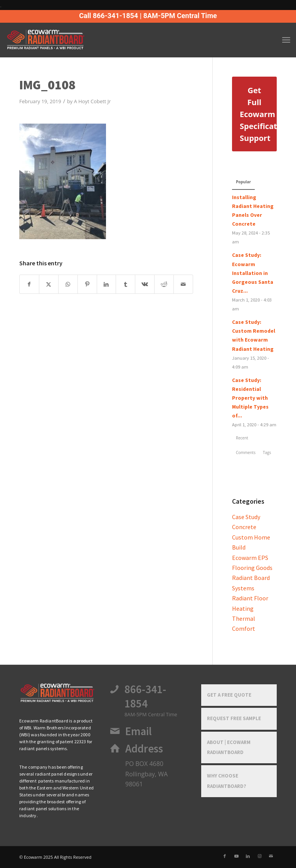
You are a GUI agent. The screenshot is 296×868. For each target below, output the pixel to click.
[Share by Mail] (183, 284)
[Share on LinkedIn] (107, 284)
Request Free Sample (234, 718)
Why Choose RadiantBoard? (227, 781)
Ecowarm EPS (250, 558)
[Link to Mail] (271, 856)
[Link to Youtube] (236, 856)
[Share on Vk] (145, 284)
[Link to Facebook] (225, 856)
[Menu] (286, 40)
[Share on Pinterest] (87, 284)
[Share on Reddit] (164, 284)
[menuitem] (286, 40)
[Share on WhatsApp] (68, 284)
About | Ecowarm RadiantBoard (229, 747)
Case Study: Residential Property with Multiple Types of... (250, 398)
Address (144, 749)
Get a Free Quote (229, 695)
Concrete (244, 527)
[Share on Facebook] (29, 284)
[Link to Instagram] (259, 856)
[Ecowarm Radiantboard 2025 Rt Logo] (58, 40)
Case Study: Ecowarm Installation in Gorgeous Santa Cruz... (253, 273)
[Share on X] (49, 284)
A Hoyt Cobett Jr (92, 101)
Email (139, 731)
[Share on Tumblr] (125, 284)
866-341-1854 (145, 696)
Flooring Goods (252, 568)
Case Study (246, 517)
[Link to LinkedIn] (248, 856)
